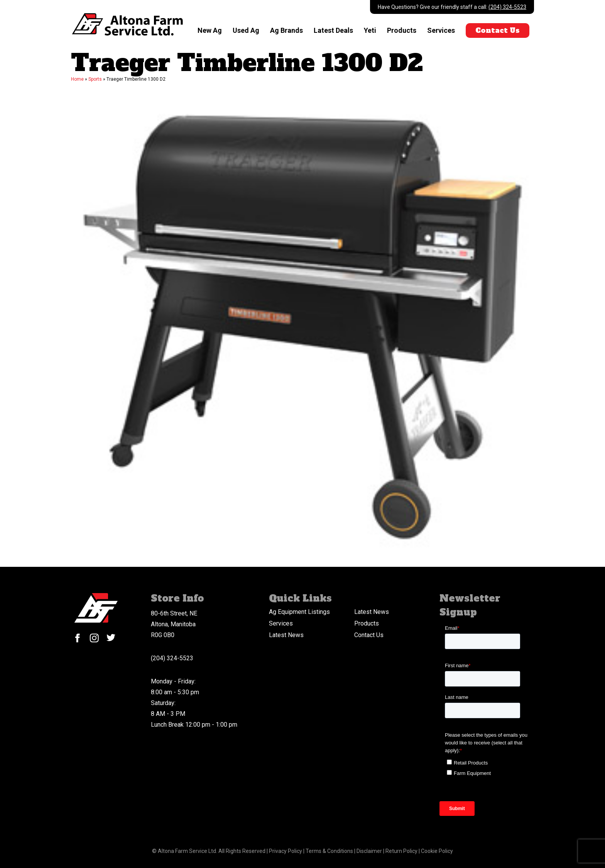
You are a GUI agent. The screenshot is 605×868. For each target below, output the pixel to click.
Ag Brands (286, 30)
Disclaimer (370, 851)
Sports (95, 79)
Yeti (370, 30)
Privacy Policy (286, 851)
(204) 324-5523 (507, 7)
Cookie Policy (437, 851)
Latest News (372, 612)
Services (441, 30)
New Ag (209, 30)
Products (401, 30)
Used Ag (246, 30)
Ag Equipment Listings (299, 612)
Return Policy (402, 851)
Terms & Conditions (330, 851)
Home (77, 79)
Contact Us (497, 30)
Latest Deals (333, 30)
